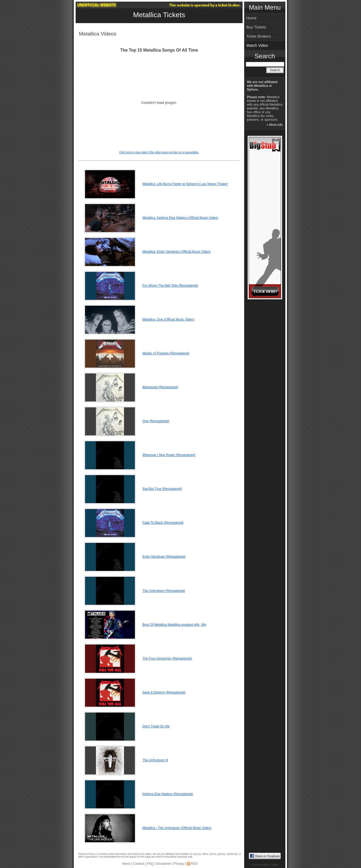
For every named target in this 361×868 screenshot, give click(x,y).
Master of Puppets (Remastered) (166, 353)
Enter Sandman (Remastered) (164, 557)
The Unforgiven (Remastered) (164, 591)
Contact (139, 864)
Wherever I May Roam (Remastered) (169, 455)
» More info (275, 125)
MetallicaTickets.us (88, 854)
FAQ (150, 864)
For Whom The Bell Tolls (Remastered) (170, 286)
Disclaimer (163, 864)
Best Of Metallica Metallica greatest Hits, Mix (174, 625)
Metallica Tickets (159, 15)
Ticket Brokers (259, 36)
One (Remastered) (156, 421)
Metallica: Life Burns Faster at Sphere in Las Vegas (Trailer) (185, 184)
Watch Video (257, 45)
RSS (194, 864)
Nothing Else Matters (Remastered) (168, 794)
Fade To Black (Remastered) (163, 523)
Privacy (179, 864)
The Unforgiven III (155, 760)
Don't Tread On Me (156, 726)
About (126, 864)
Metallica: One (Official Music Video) (168, 319)
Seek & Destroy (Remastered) (164, 692)
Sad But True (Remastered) (162, 489)
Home (251, 18)
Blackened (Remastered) (160, 387)
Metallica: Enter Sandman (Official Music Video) (177, 252)
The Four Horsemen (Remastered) (167, 659)
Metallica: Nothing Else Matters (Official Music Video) (180, 218)
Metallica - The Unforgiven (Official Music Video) (177, 828)
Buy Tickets (256, 27)
